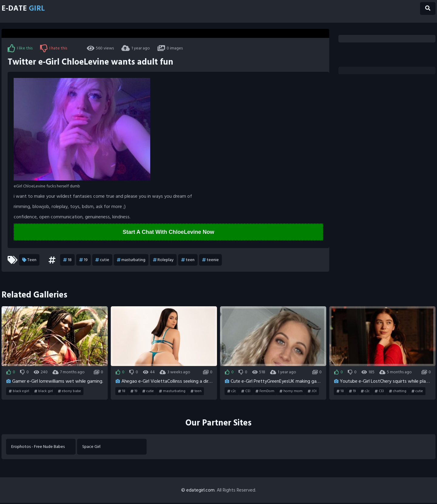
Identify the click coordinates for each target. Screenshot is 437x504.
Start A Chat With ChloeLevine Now (168, 232)
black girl (44, 391)
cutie (102, 260)
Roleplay (163, 260)
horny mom (291, 391)
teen (188, 260)
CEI (246, 391)
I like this (20, 48)
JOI (312, 391)
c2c (232, 391)
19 (83, 260)
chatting (398, 391)
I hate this (54, 48)
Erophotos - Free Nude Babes (39, 447)
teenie (210, 260)
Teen (29, 260)
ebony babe (69, 391)
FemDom (265, 391)
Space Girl (92, 447)
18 (67, 260)
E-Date (28, 10)
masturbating (131, 260)
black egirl (19, 391)
